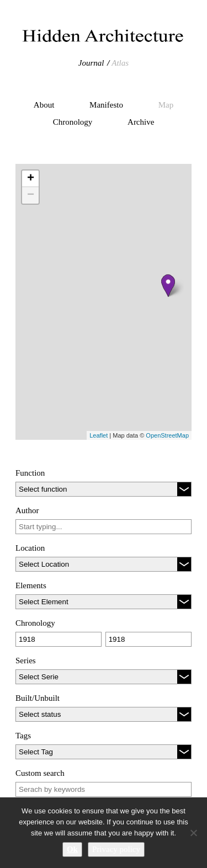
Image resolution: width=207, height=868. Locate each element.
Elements (31, 585)
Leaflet (99, 435)
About (44, 105)
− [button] (31, 195)
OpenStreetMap (167, 435)
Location (30, 548)
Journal (91, 63)
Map (166, 105)
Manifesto (106, 105)
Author (27, 510)
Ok (72, 849)
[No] (193, 833)
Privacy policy (116, 849)
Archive (141, 122)
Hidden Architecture (104, 36)
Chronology (73, 122)
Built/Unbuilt (38, 698)
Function (30, 473)
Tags (23, 736)
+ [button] (31, 179)
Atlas (120, 63)
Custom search (40, 773)
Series (26, 661)
